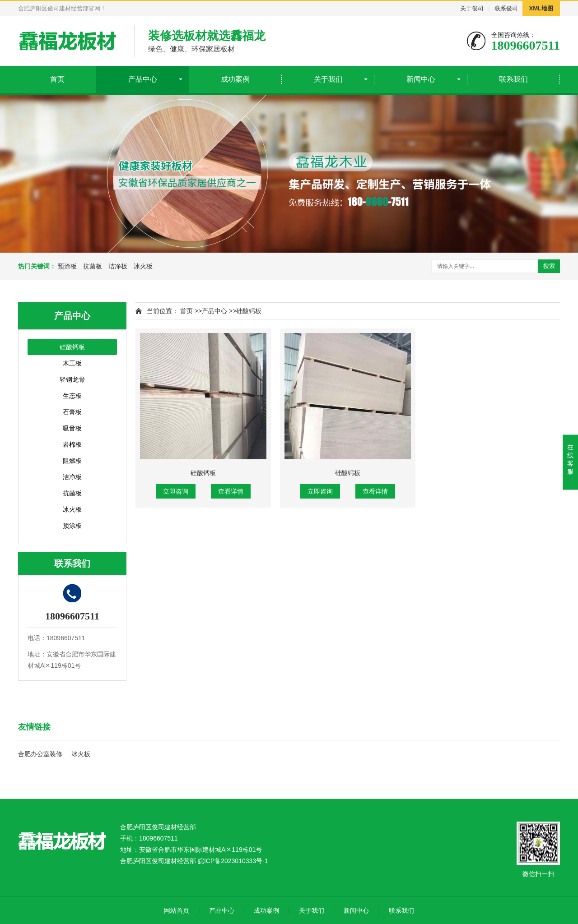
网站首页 (177, 910)
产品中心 (143, 79)
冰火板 (143, 266)
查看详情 (231, 491)
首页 (57, 79)
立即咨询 (176, 491)
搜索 (549, 266)
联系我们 (513, 79)
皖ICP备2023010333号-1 (233, 861)
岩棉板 (72, 444)
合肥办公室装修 (40, 754)
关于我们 (328, 79)
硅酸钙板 (72, 347)
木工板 (72, 363)
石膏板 (72, 412)
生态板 (72, 396)
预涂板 (67, 266)
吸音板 (72, 428)
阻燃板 (72, 461)
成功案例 (235, 79)
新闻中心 (421, 79)
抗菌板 (93, 266)
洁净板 (118, 266)
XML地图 (541, 8)
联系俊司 (506, 8)
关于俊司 (472, 8)
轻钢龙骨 (72, 379)
